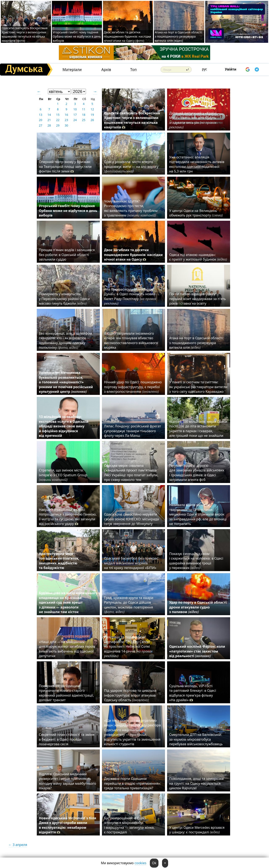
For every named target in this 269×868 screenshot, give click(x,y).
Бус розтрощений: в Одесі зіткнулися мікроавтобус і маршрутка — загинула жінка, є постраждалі (129, 825)
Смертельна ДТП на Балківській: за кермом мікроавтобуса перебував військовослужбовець (196, 739)
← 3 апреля (18, 845)
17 (75, 115)
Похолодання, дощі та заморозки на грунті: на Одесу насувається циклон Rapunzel (196, 783)
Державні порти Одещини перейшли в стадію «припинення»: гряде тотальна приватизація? (132, 783)
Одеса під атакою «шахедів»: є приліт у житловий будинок (198, 257)
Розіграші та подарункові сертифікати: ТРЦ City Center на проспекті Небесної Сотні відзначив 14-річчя (128, 646)
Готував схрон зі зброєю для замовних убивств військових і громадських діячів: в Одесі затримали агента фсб (197, 473)
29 (58, 125)
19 (92, 115)
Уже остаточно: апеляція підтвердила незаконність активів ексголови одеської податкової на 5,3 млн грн (197, 164)
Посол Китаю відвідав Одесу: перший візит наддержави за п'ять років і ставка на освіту (197, 299)
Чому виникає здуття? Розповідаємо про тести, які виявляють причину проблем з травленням (131, 208)
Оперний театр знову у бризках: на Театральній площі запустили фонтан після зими (65, 166)
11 (84, 109)
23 (66, 120)
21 (49, 120)
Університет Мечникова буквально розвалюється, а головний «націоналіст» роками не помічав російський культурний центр (66, 382)
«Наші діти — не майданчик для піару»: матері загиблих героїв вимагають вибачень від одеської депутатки (67, 649)
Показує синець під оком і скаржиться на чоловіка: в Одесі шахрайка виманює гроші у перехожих (196, 561)
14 (49, 115)
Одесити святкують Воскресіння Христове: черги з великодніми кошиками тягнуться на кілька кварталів (132, 120)
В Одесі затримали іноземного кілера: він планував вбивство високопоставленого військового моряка (131, 340)
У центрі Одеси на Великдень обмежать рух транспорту (196, 213)
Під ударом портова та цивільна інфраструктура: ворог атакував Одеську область (130, 695)
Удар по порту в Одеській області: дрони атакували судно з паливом (198, 607)
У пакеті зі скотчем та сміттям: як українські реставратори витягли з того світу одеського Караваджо (198, 387)
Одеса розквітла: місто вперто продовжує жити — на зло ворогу (131, 166)
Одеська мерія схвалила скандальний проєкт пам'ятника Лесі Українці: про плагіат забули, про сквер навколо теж (131, 473)
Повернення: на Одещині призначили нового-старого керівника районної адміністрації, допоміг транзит (66, 693)
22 (58, 120)
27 (41, 125)
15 (58, 115)
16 (66, 115)
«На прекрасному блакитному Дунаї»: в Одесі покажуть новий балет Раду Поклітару (130, 296)
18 (84, 115)
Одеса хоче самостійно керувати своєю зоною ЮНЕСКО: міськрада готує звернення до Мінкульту (131, 519)
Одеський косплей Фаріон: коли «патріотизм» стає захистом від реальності (197, 651)
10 (75, 109)
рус (205, 69)
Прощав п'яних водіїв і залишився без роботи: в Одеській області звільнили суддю (67, 255)
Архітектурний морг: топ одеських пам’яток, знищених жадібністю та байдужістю (59, 561)
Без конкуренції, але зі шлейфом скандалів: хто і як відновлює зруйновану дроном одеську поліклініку (65, 340)
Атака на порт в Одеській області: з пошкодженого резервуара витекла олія (196, 343)
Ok (154, 863)
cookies (140, 863)
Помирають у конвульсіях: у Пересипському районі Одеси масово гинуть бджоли (64, 299)
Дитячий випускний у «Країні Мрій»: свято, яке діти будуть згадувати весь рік (193, 120)
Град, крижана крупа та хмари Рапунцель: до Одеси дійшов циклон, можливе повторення (129, 605)
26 (92, 120)
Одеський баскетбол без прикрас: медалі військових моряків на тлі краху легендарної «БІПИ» (132, 563)
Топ (134, 70)
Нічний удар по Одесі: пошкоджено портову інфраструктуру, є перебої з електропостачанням (133, 387)
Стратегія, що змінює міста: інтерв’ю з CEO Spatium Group (63, 475)
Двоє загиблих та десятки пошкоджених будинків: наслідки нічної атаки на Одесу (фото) (128, 36)
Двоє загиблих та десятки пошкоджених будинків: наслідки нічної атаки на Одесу (133, 255)
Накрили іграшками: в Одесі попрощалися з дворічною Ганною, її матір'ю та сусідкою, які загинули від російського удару (68, 517)
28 (49, 125)
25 (84, 120)
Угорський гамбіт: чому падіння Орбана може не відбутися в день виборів (77, 36)
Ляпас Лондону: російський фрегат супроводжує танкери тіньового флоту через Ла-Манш (133, 431)
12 (92, 109)
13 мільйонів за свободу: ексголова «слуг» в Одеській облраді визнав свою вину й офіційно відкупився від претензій (64, 426)
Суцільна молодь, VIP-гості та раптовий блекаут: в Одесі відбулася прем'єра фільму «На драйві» (193, 693)
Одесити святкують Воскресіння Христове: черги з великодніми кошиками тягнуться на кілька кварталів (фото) (25, 34)
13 (41, 115)
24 (75, 120)
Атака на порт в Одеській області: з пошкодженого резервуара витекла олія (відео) (178, 36)
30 (66, 125)
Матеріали (72, 70)
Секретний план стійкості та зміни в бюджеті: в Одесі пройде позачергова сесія (67, 739)
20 (41, 120)
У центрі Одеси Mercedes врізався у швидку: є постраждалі (197, 830)
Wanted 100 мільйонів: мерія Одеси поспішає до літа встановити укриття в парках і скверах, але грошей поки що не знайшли (198, 429)
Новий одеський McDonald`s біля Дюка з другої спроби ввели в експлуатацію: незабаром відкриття (68, 825)
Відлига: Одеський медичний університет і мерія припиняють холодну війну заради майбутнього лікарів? (67, 781)
